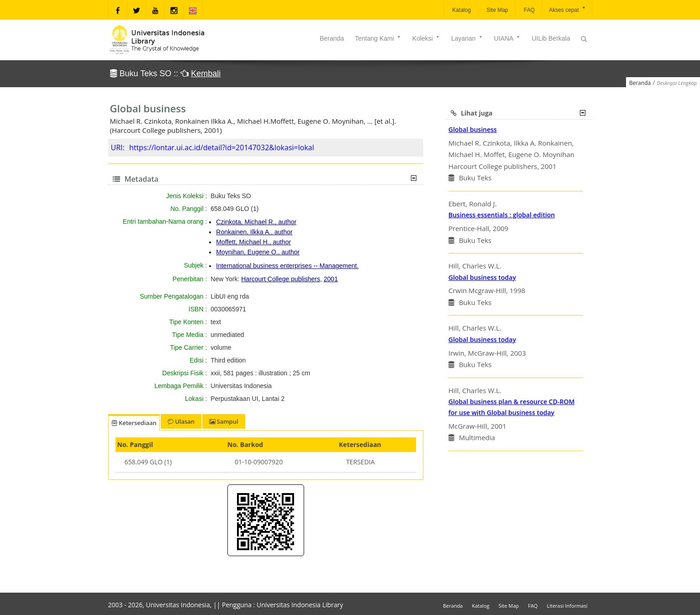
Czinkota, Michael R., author (256, 222)
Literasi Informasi (567, 606)
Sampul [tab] (224, 421)
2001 (331, 279)
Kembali (206, 74)
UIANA (508, 38)
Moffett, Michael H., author (253, 242)
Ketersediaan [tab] (134, 423)
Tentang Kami (378, 38)
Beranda (332, 38)
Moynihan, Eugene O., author (258, 252)
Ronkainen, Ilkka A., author (254, 232)
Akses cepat (567, 9)
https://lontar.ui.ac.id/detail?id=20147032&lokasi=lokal (222, 147)
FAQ (529, 10)
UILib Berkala (551, 38)
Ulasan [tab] (181, 421)
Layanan (467, 38)
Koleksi (426, 38)
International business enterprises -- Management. (287, 266)
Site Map (497, 10)
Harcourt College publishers (281, 279)
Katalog (461, 10)
